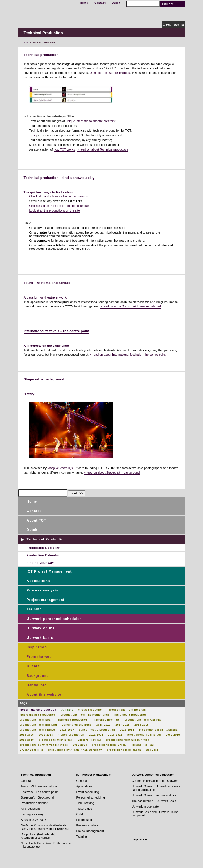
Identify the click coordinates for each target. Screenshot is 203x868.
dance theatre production (97, 730)
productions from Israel (144, 735)
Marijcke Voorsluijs (60, 468)
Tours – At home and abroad (47, 283)
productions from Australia (158, 730)
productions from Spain (37, 720)
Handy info (37, 685)
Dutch (116, 3)
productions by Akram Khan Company (75, 750)
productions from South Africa (128, 740)
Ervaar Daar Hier (32, 750)
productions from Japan (124, 750)
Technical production (41, 55)
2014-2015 (142, 725)
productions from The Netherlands (85, 715)
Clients (33, 666)
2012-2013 (46, 735)
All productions (31, 809)
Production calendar (34, 803)
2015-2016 (27, 735)
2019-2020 (27, 740)
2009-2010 (173, 735)
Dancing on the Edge (77, 725)
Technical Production (46, 539)
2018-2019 (103, 725)
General (26, 781)
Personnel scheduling (91, 797)
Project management (46, 600)
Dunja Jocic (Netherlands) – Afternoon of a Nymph (39, 836)
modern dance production (38, 710)
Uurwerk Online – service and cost (155, 795)
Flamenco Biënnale (106, 720)
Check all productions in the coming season (59, 196)
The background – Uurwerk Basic (154, 801)
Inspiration (37, 647)
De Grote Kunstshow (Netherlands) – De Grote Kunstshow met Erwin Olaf (46, 827)
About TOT (37, 520)
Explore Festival (89, 740)
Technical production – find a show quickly (59, 178)
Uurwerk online (41, 628)
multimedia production (131, 715)
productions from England (38, 725)
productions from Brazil (56, 740)
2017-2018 (123, 725)
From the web (39, 657)
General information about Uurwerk (155, 781)
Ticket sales (84, 809)
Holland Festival (142, 745)
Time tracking (85, 803)
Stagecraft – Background (37, 797)
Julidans (67, 710)
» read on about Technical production (102, 149)
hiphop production (71, 735)
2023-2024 (80, 745)
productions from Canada (143, 720)
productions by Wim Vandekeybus (44, 745)
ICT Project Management (49, 571)
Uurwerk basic (40, 638)
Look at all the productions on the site (55, 210)
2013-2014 (127, 730)
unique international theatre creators (90, 121)
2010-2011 (115, 735)
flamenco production (73, 720)
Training (34, 609)
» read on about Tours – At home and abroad (131, 306)
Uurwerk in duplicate (145, 806)
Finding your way (40, 563)
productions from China (109, 745)
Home (84, 3)
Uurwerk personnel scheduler (54, 619)
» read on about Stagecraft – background (112, 472)
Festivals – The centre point (39, 792)
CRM (80, 814)
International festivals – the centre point (57, 331)
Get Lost (152, 750)
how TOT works (64, 149)
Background (38, 676)
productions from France (37, 730)
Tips (32, 135)
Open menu (173, 24)
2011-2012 (96, 735)
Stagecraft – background (44, 379)
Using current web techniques (110, 73)
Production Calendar (43, 555)
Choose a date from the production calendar (59, 206)
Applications (38, 581)
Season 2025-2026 (34, 820)
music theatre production (38, 715)
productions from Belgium (127, 710)
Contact (100, 3)
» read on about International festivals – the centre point (128, 355)
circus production (91, 710)
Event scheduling (88, 792)
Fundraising (84, 820)
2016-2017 (67, 730)
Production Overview (43, 548)
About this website (44, 695)
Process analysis (42, 590)
